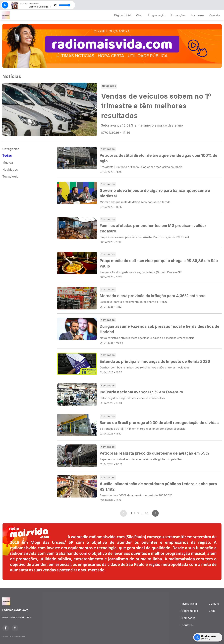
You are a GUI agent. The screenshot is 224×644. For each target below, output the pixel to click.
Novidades (10, 169)
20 (146, 513)
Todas (7, 155)
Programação (156, 15)
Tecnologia (10, 176)
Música (8, 162)
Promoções (178, 15)
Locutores (197, 15)
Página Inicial (122, 15)
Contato (215, 15)
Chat (139, 15)
